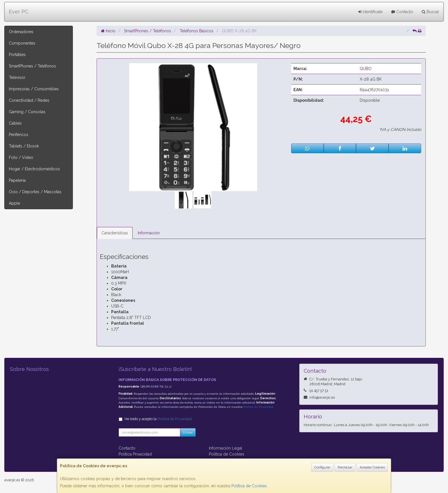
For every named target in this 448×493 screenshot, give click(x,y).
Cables (15, 123)
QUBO (366, 69)
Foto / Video (21, 157)
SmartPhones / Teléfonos (32, 66)
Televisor (17, 77)
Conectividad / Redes (29, 100)
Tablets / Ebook (24, 146)
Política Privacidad (135, 454)
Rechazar (345, 467)
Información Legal (226, 448)
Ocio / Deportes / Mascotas (35, 192)
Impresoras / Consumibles (34, 89)
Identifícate (370, 12)
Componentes (22, 43)
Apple (14, 203)
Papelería (17, 180)
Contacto (402, 12)
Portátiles (17, 55)
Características (115, 233)
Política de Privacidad (258, 407)
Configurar (322, 467)
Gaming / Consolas (27, 112)
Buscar (430, 12)
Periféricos (19, 135)
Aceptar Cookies (372, 467)
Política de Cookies (249, 486)
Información (149, 233)
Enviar (188, 432)
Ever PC (19, 12)
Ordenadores (21, 32)
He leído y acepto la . (159, 419)
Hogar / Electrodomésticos (34, 169)
